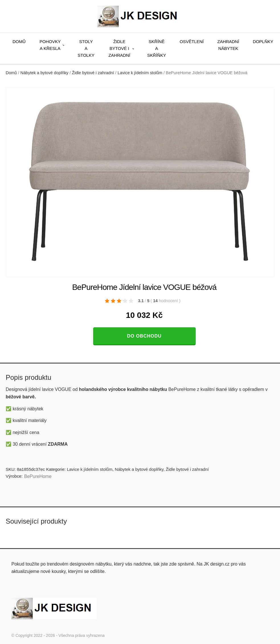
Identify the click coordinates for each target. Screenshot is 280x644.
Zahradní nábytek (228, 45)
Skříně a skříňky (157, 48)
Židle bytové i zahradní (119, 48)
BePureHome (38, 476)
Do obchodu (144, 336)
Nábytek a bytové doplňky (45, 73)
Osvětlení (192, 42)
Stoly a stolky (86, 48)
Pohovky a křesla (50, 45)
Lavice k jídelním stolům (140, 73)
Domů (19, 42)
